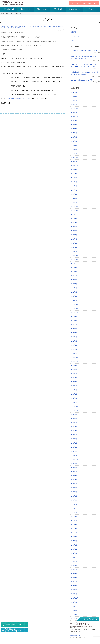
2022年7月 (74, 276)
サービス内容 (42, 9)
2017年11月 (75, 504)
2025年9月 (74, 121)
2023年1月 (74, 251)
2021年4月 (74, 337)
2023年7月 (74, 227)
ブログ (91, 9)
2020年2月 (74, 394)
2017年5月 (74, 529)
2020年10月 (75, 361)
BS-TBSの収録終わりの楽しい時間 (82, 80)
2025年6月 (74, 133)
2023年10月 (75, 215)
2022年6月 (74, 280)
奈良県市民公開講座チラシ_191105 (18, 99)
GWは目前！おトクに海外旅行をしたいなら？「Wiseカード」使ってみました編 (84, 65)
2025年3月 (74, 145)
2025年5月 (74, 137)
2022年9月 (74, 268)
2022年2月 (74, 296)
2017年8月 (74, 516)
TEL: (90, 3)
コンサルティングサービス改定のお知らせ (84, 51)
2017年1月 (74, 545)
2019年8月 (74, 419)
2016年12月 (75, 549)
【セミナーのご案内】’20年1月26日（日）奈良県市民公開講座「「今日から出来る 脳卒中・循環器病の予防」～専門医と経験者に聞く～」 (32, 27)
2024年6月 (74, 182)
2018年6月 (74, 476)
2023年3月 (74, 243)
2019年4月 (74, 435)
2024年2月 (74, 198)
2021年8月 (74, 321)
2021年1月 (74, 349)
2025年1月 (74, 153)
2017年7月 (74, 521)
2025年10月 (75, 117)
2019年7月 (74, 423)
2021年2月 (74, 345)
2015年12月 (75, 598)
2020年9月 (74, 366)
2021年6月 (74, 329)
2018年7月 (74, 472)
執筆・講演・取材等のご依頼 (15, 630)
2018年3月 (74, 488)
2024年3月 (74, 194)
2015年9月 (74, 610)
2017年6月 (74, 525)
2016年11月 (75, 553)
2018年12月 (75, 451)
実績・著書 (58, 9)
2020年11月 (75, 357)
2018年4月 (74, 484)
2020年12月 (75, 353)
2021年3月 (74, 341)
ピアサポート (75, 36)
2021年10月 (75, 312)
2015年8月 (74, 614)
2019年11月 (75, 406)
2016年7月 (74, 569)
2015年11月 (75, 602)
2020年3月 (74, 390)
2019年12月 (75, 402)
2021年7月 (74, 325)
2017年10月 (75, 508)
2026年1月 (74, 104)
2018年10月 (75, 459)
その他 (73, 40)
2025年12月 (75, 108)
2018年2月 (74, 492)
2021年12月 (75, 304)
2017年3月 (74, 537)
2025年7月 (74, 129)
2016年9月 (74, 561)
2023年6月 (74, 231)
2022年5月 (74, 284)
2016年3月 (74, 586)
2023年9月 (74, 219)
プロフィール (26, 9)
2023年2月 (74, 247)
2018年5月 (74, 480)
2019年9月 (74, 414)
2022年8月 (74, 272)
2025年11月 (75, 113)
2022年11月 (75, 259)
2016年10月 (75, 557)
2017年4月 (74, 533)
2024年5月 (74, 186)
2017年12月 (75, 500)
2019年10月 (75, 410)
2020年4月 (74, 386)
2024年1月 (74, 202)
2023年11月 (75, 210)
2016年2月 (74, 590)
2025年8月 (74, 125)
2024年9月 (74, 170)
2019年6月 (74, 427)
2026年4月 (74, 92)
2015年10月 (75, 606)
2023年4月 (74, 239)
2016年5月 (74, 578)
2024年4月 (74, 190)
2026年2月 (74, 100)
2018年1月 (74, 496)
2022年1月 (74, 300)
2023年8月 (74, 223)
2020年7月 (74, 374)
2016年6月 (74, 574)
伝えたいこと (9, 9)
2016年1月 (74, 594)
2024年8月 (74, 174)
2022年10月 (75, 264)
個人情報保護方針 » (75, 636)
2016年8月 (74, 565)
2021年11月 (75, 308)
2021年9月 (74, 317)
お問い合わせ (74, 3)
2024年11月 (75, 162)
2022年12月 (75, 255)
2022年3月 (74, 292)
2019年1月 (74, 447)
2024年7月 (74, 178)
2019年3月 (74, 439)
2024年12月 (75, 157)
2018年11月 (75, 455)
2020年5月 (74, 382)
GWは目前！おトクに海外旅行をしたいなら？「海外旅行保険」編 (84, 57)
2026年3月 (74, 96)
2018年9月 (74, 463)
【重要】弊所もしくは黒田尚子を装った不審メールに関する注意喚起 (85, 73)
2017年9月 (74, 512)
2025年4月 (74, 141)
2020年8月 (74, 370)
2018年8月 (74, 468)
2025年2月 (74, 149)
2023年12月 (75, 206)
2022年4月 (74, 288)
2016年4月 (74, 582)
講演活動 (74, 32)
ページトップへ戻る (88, 619)
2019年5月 (74, 431)
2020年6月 (74, 378)
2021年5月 (74, 333)
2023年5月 (74, 235)
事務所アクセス (74, 9)
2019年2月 (74, 443)
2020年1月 (74, 398)
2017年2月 (74, 541)
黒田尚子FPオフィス (12, 3)
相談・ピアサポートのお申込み (15, 625)
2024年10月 (75, 166)
